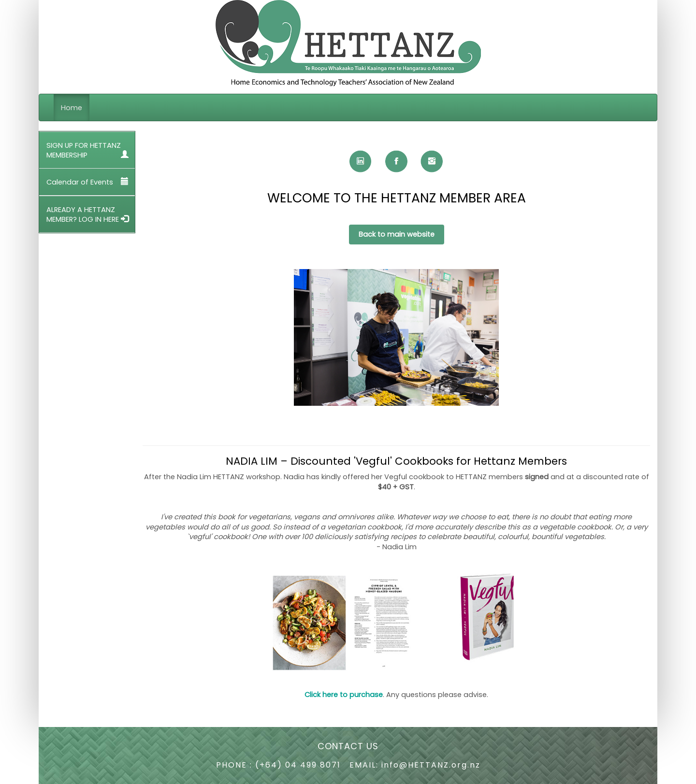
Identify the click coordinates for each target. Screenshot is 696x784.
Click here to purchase (344, 695)
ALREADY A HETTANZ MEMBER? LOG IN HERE (87, 214)
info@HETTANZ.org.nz (431, 765)
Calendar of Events (87, 182)
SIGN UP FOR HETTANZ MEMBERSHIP (87, 150)
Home (72, 108)
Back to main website (397, 234)
